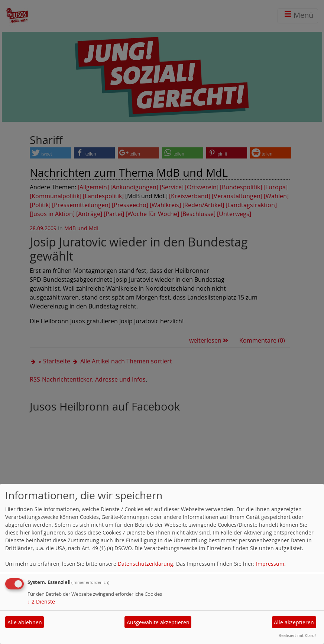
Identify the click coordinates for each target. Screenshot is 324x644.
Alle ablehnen (25, 622)
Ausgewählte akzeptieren (158, 622)
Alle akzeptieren (294, 622)
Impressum (270, 564)
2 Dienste (41, 601)
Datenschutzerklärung (145, 564)
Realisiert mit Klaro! (297, 635)
